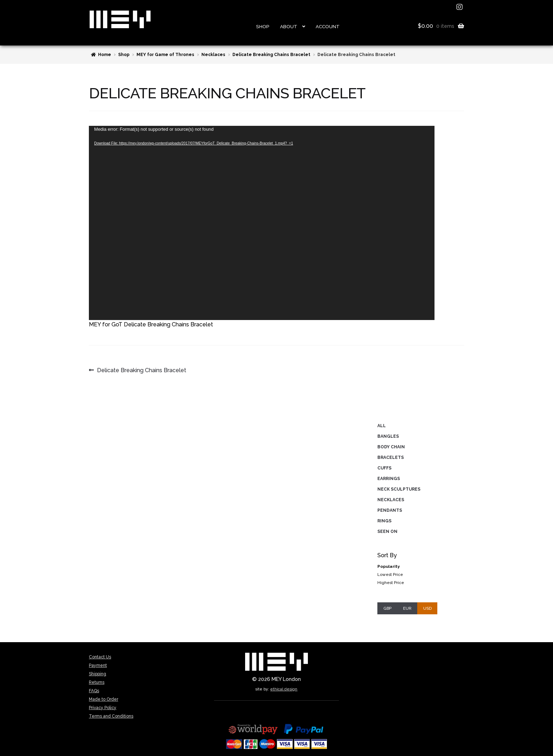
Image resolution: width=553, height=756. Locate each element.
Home (105, 55)
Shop (263, 26)
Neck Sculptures (399, 489)
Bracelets (391, 457)
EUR (407, 608)
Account (328, 26)
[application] (262, 223)
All (382, 426)
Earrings (389, 479)
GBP (387, 608)
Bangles (388, 436)
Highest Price (391, 583)
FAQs (94, 691)
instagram (460, 7)
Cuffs (384, 468)
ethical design (284, 689)
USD (427, 608)
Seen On (387, 531)
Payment (98, 665)
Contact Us (100, 657)
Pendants (390, 510)
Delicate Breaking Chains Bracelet (271, 55)
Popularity (388, 566)
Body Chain (391, 447)
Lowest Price (390, 574)
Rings (384, 521)
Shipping (98, 674)
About (289, 26)
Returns (97, 682)
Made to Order (104, 699)
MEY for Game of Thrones (165, 55)
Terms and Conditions (111, 716)
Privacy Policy (103, 708)
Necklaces (213, 55)
